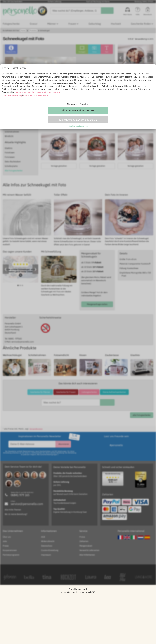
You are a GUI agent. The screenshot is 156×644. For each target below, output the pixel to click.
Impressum (28, 95)
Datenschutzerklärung (12, 95)
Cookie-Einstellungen (78, 126)
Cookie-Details (41, 95)
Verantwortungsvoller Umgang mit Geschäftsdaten (38, 92)
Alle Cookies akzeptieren (78, 110)
